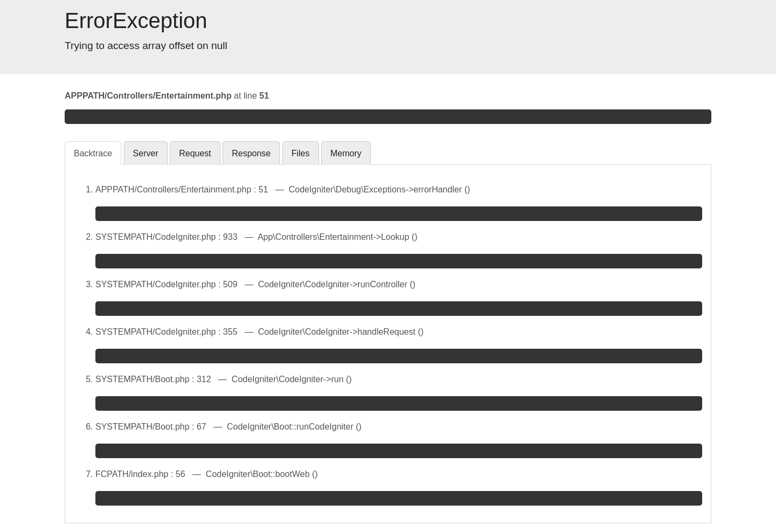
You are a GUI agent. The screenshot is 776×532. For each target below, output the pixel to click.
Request (195, 153)
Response (251, 153)
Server (146, 153)
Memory (346, 153)
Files (301, 153)
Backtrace (93, 153)
